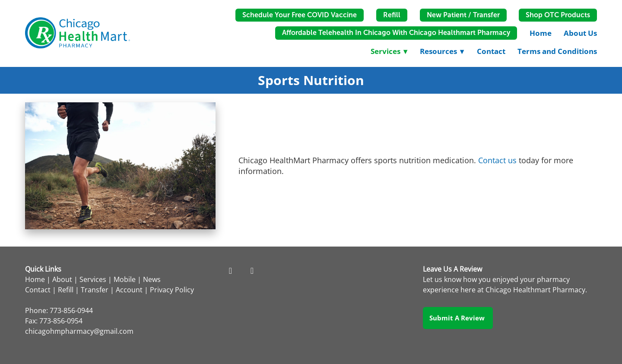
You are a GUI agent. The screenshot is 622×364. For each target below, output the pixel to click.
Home (541, 33)
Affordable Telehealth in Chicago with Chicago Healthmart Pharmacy (396, 33)
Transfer (95, 290)
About (62, 279)
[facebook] (230, 270)
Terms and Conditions (557, 51)
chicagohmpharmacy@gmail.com (79, 331)
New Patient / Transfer (463, 15)
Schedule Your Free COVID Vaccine (300, 15)
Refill (392, 15)
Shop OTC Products (558, 15)
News (152, 279)
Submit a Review (458, 318)
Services (93, 279)
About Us (580, 33)
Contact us (497, 160)
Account (129, 290)
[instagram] (252, 270)
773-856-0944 (71, 310)
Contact (491, 51)
